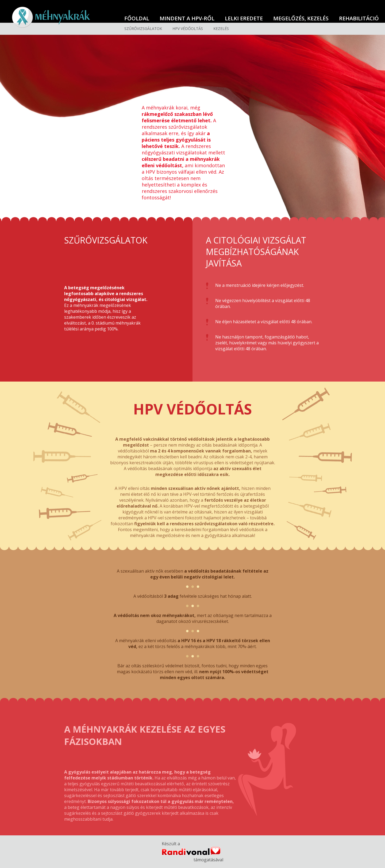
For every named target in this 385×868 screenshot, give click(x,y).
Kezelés (221, 28)
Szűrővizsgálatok (143, 28)
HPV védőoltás (188, 28)
